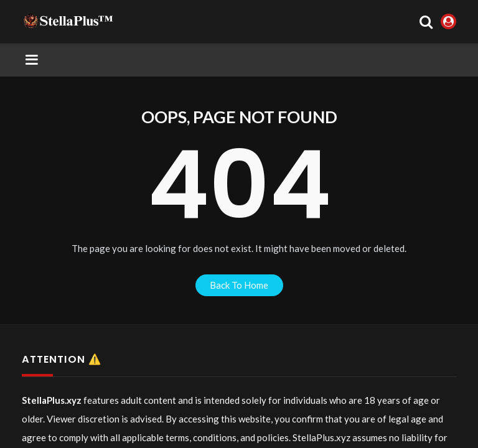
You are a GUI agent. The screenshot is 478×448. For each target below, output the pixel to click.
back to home (239, 285)
